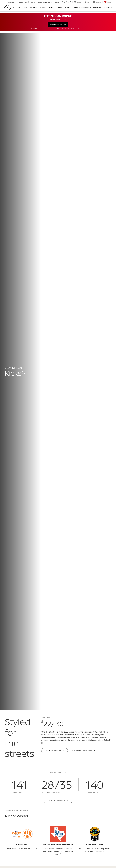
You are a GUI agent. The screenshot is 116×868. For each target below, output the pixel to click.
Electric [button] (108, 8)
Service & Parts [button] (46, 8)
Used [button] (25, 8)
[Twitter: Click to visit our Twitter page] (64, 2)
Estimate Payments (84, 751)
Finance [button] (59, 8)
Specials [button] (33, 8)
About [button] (68, 8)
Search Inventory (58, 24)
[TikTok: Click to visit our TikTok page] (70, 2)
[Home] (13, 8)
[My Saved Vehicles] (107, 2)
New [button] (18, 8)
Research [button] (97, 8)
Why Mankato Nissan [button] (82, 8)
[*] (49, 718)
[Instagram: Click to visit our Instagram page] (67, 2)
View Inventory (55, 751)
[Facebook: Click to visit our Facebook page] (62, 2)
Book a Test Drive (58, 801)
